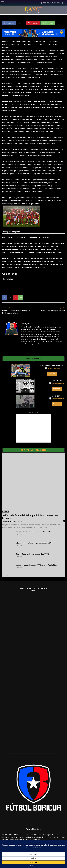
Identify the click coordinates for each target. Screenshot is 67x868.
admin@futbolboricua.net (40, 833)
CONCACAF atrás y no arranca (53, 311)
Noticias (5, 500)
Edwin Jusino (26, 324)
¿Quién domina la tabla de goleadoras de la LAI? (34, 532)
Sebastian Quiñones (9, 510)
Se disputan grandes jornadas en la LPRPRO (32, 543)
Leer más (52, 374)
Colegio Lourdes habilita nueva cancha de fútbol (34, 520)
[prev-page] (4, 564)
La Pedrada (57, 381)
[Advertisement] (34, 428)
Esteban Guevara (54, 368)
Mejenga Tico (20, 376)
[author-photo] (46, 368)
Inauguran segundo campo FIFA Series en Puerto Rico (36, 554)
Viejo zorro (57, 396)
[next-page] (7, 564)
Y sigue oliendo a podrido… (52, 366)
